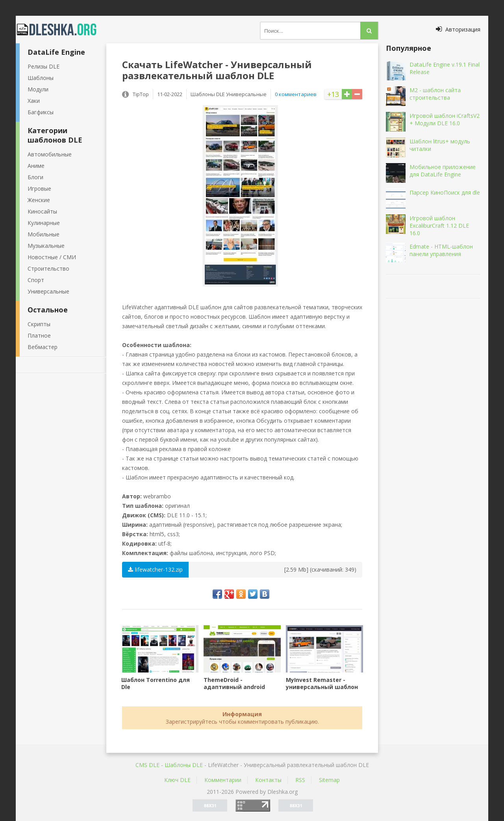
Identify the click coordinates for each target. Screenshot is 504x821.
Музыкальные (46, 246)
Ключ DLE (177, 780)
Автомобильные (50, 154)
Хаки (34, 101)
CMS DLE (147, 765)
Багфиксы (41, 112)
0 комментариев (296, 94)
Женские (39, 200)
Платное (39, 335)
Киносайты (42, 211)
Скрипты (39, 324)
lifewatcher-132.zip (155, 569)
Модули (38, 89)
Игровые (39, 189)
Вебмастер (43, 347)
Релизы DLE (44, 66)
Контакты (268, 780)
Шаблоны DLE (184, 765)
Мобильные (44, 234)
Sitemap (329, 780)
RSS (300, 780)
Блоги (35, 177)
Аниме (36, 166)
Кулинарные (44, 223)
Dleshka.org (61, 30)
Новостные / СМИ (52, 257)
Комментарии (223, 780)
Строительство (48, 268)
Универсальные (48, 291)
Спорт (36, 280)
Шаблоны (41, 78)
